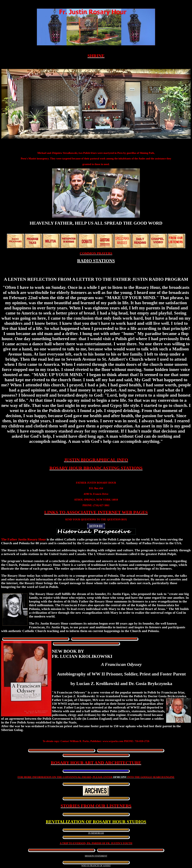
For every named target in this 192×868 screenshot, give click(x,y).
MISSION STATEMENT (96, 856)
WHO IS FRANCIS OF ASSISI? (96, 866)
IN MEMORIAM (96, 833)
